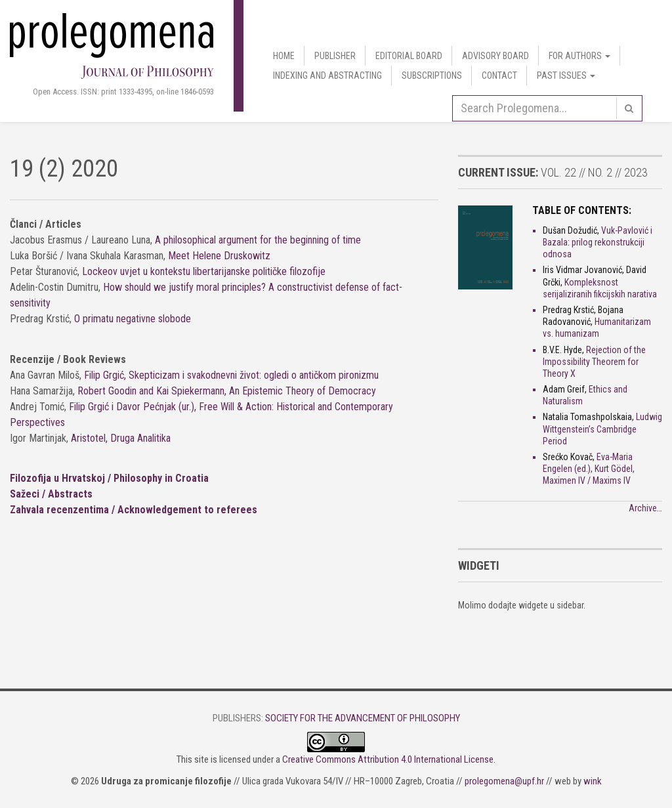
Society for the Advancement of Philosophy (363, 718)
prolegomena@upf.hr (504, 781)
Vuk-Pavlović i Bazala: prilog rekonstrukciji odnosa (598, 242)
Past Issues (566, 75)
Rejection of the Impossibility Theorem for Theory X (594, 362)
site (201, 759)
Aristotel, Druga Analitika (121, 438)
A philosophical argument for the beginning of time (258, 240)
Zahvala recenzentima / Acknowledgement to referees (134, 510)
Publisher (335, 56)
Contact (499, 75)
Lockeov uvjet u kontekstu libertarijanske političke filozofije (204, 271)
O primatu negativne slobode (133, 319)
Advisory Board (495, 56)
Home (284, 56)
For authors (579, 56)
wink (593, 781)
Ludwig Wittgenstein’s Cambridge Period (602, 429)
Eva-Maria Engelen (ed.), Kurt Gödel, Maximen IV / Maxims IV (589, 469)
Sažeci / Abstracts (51, 494)
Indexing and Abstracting (327, 75)
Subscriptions (432, 75)
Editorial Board (409, 56)
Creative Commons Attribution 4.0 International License (388, 759)
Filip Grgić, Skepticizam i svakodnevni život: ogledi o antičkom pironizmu (231, 375)
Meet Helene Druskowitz (219, 256)
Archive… (645, 508)
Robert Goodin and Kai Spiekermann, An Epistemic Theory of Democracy (227, 391)
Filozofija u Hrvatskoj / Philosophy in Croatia (109, 478)
